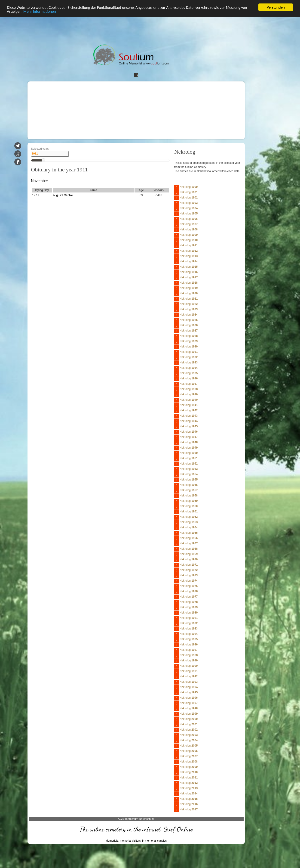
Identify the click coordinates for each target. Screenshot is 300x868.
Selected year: (40, 149)
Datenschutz (147, 819)
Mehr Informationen (40, 11)
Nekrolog (186, 187)
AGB (121, 819)
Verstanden (276, 7)
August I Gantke (63, 195)
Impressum (131, 819)
